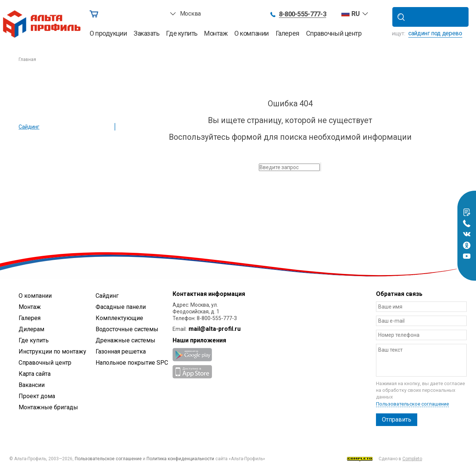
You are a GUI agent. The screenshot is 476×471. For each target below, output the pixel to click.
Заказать (146, 33)
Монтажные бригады (48, 407)
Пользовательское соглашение (412, 404)
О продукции (108, 33)
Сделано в (385, 459)
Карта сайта (35, 374)
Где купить (182, 33)
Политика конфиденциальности (180, 459)
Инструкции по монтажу (52, 351)
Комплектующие (119, 318)
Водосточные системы (127, 329)
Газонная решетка (121, 351)
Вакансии (32, 385)
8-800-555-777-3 (303, 14)
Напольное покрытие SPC (132, 363)
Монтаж (216, 33)
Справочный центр (334, 33)
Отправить (397, 420)
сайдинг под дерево (435, 33)
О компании (252, 33)
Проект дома (37, 396)
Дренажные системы (126, 340)
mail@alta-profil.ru (215, 329)
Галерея (287, 33)
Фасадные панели (121, 307)
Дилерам (31, 329)
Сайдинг (29, 127)
